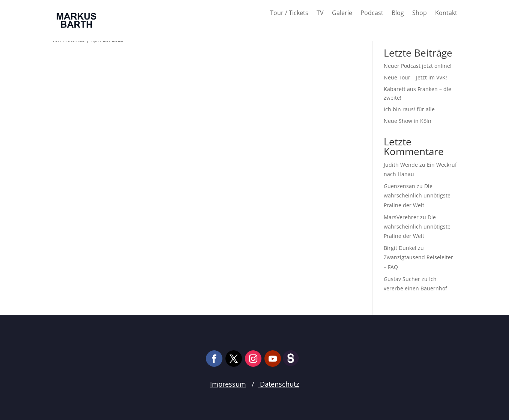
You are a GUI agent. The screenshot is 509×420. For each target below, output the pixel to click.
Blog (398, 13)
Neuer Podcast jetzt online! (418, 66)
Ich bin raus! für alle (409, 109)
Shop (420, 13)
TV (320, 13)
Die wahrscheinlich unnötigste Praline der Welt (417, 195)
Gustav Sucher (402, 279)
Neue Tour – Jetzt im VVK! (415, 77)
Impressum (228, 384)
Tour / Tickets (289, 13)
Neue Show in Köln (408, 121)
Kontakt (446, 13)
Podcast (372, 13)
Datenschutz (279, 384)
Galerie (342, 13)
